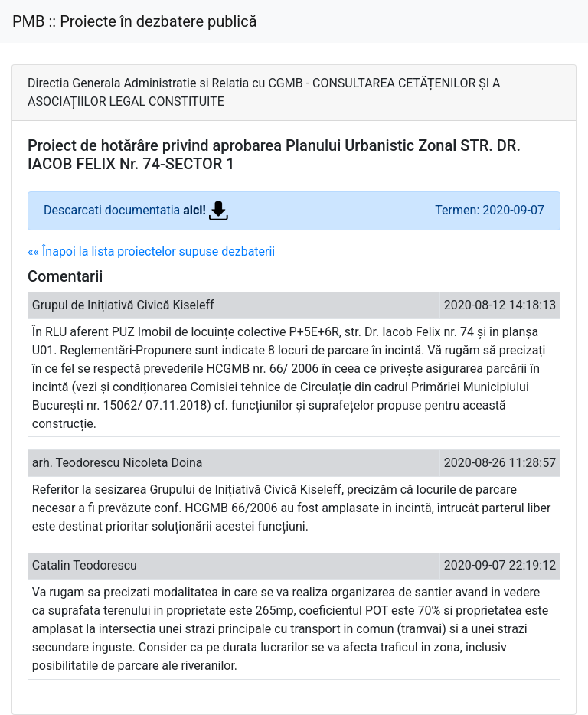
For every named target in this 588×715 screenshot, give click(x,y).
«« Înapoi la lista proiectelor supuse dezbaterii (151, 251)
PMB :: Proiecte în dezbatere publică (135, 21)
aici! (206, 210)
